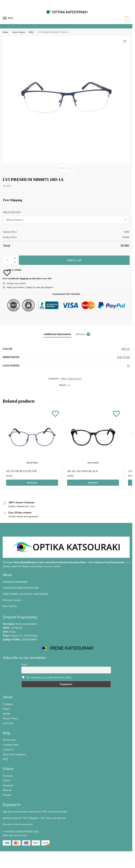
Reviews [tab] (83, 334)
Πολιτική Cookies (12, 600)
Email (24, 665)
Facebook (8, 776)
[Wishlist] (55, 414)
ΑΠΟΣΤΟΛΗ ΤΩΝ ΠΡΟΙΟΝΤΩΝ (21, 588)
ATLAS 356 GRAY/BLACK (83, 471)
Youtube (7, 795)
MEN (31, 32)
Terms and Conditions (14, 755)
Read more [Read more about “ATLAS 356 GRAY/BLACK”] (93, 483)
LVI (68, 385)
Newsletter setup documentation (18, 825)
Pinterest (7, 790)
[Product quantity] (7, 260)
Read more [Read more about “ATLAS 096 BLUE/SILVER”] (32, 483)
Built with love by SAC (15, 836)
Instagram (8, 786)
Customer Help (11, 745)
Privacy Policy (10, 719)
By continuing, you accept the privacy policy (47, 678)
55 (128, 366)
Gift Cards (8, 724)
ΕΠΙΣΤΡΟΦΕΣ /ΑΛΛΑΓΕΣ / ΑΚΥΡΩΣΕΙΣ (26, 594)
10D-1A (125, 349)
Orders (6, 709)
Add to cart (74, 260)
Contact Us (9, 750)
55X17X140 (123, 357)
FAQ (5, 759)
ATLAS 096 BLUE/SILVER (21, 471)
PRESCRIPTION (12, 212)
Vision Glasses (18, 32)
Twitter (6, 781)
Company (8, 704)
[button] (127, 19)
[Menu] (8, 18)
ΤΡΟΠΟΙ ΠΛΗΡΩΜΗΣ (15, 582)
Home (5, 32)
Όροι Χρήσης (10, 606)
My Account (9, 740)
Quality (7, 714)
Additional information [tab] (57, 334)
